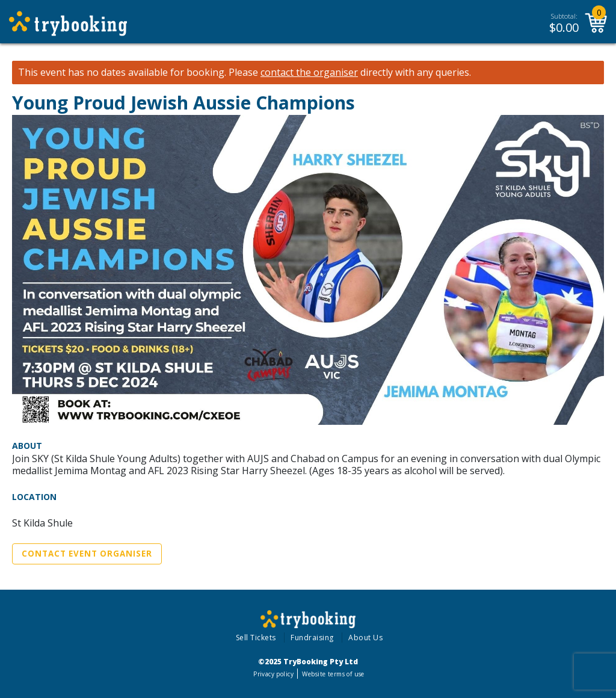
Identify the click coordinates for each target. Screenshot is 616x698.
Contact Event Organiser (87, 554)
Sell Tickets (256, 638)
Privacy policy (273, 674)
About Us (365, 638)
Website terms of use (333, 674)
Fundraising (312, 638)
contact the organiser (309, 73)
